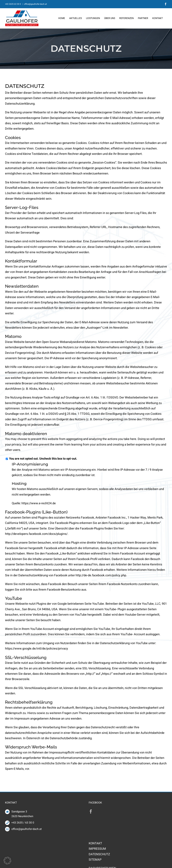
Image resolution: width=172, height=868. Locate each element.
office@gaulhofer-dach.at (35, 4)
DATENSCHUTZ (99, 854)
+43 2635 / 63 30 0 (23, 823)
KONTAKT (95, 843)
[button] (7, 861)
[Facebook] (91, 811)
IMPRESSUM (97, 849)
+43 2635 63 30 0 (13, 4)
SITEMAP (95, 860)
